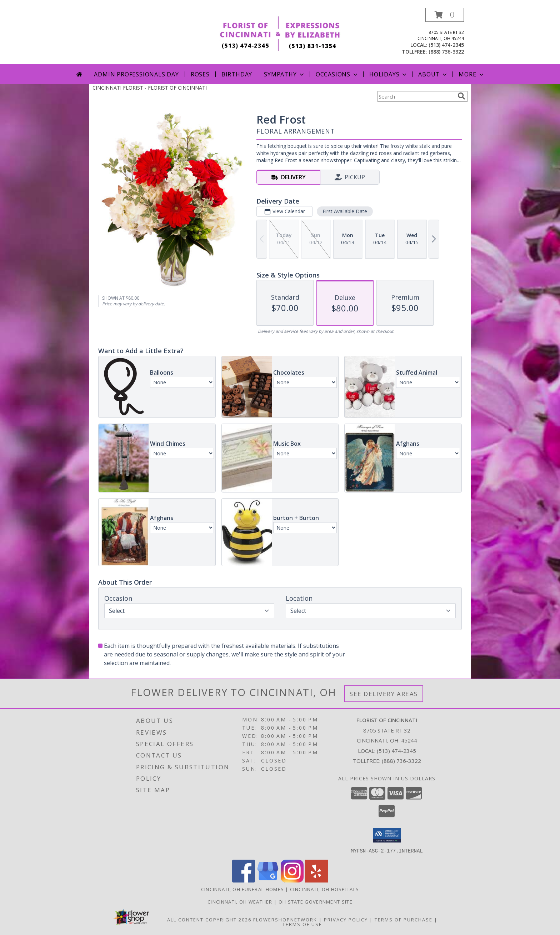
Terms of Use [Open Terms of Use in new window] (302, 924)
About (433, 74)
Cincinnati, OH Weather (240, 901)
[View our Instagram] (292, 880)
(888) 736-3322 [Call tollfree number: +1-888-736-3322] (446, 52)
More (472, 74)
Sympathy (284, 74)
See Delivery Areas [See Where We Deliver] (384, 694)
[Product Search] (416, 96)
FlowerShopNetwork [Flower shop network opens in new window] (285, 919)
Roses (200, 74)
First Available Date (345, 211)
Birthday (237, 74)
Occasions (337, 74)
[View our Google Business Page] (268, 880)
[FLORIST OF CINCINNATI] (280, 33)
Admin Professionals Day (136, 74)
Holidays (389, 74)
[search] (461, 96)
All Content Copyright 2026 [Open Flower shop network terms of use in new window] (209, 919)
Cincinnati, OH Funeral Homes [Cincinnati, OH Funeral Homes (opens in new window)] (242, 889)
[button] (445, 15)
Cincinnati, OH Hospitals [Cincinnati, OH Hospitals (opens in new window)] (324, 889)
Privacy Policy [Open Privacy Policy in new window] (346, 919)
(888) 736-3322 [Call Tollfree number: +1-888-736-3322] (401, 761)
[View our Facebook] (244, 880)
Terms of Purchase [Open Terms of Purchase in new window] (404, 919)
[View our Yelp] (316, 880)
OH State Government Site (316, 901)
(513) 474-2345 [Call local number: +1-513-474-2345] (446, 45)
